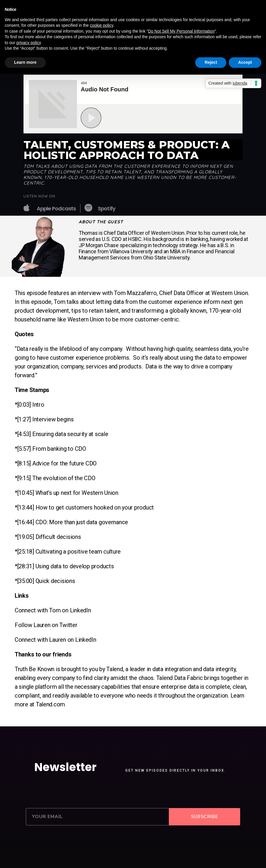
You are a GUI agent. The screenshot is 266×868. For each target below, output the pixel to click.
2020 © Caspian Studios (133, 854)
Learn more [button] (25, 62)
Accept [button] (245, 62)
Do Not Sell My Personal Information (181, 31)
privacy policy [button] (29, 43)
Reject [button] (211, 62)
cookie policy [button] (101, 25)
